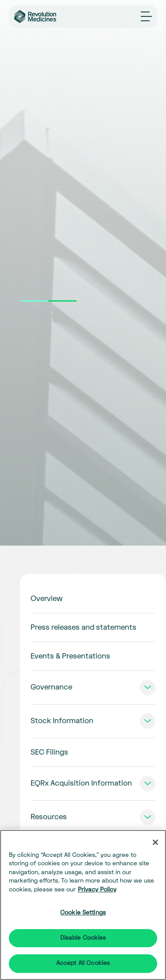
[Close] (155, 842)
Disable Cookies (83, 938)
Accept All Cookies (83, 963)
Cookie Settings (83, 913)
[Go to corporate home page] (40, 17)
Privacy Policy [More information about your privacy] (97, 890)
